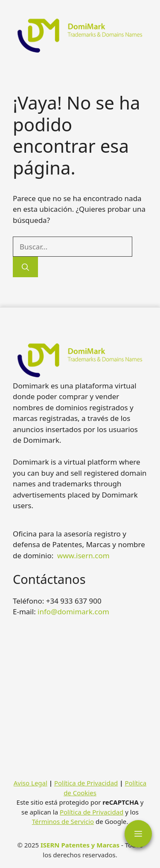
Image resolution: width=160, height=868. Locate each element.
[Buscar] (25, 267)
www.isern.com (83, 555)
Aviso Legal (31, 783)
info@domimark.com (73, 612)
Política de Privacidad (86, 783)
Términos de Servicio (63, 821)
